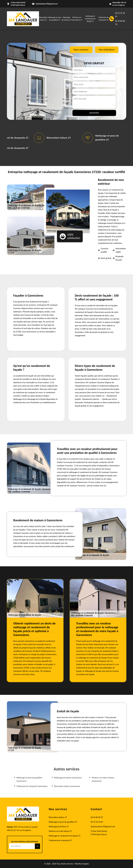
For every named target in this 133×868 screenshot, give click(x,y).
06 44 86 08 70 (120, 23)
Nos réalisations (107, 50)
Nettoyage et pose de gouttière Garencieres (29, 779)
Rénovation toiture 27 (59, 138)
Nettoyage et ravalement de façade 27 (90, 19)
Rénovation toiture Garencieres (67, 786)
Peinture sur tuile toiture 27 (60, 831)
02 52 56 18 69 (120, 15)
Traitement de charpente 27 (60, 840)
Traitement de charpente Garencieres (32, 786)
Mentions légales (82, 864)
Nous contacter (81, 50)
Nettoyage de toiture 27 (59, 827)
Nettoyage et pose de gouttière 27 (63, 822)
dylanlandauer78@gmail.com (47, 4)
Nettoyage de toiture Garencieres (68, 778)
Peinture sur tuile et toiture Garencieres (103, 779)
